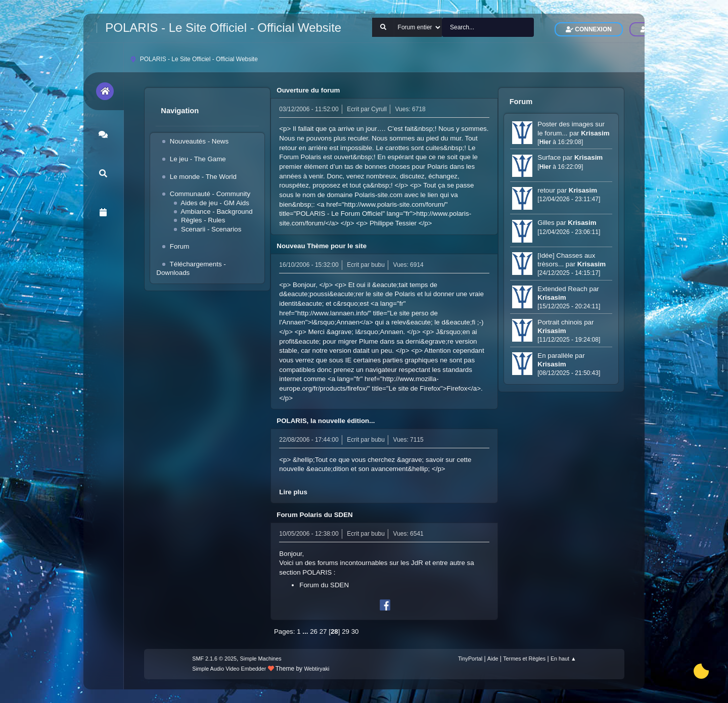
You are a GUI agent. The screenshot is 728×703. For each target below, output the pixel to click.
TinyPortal (470, 659)
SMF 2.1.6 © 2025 (214, 659)
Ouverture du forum (308, 90)
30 (355, 631)
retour (547, 190)
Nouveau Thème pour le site (322, 246)
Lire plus (293, 492)
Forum (180, 246)
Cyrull (379, 109)
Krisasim (595, 133)
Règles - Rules (203, 220)
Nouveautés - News (199, 141)
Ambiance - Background (216, 212)
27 (323, 631)
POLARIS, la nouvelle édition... (326, 421)
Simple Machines (261, 659)
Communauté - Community (210, 194)
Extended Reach (562, 289)
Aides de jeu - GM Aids (215, 203)
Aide (493, 659)
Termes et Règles (524, 659)
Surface (549, 157)
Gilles (546, 223)
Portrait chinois (560, 322)
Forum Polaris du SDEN (314, 515)
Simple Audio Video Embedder (229, 669)
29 (346, 631)
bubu (378, 265)
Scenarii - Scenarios (211, 229)
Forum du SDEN (324, 585)
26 (314, 631)
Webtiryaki (316, 669)
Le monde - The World (203, 177)
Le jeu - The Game (198, 159)
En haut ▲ (563, 659)
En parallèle (555, 356)
